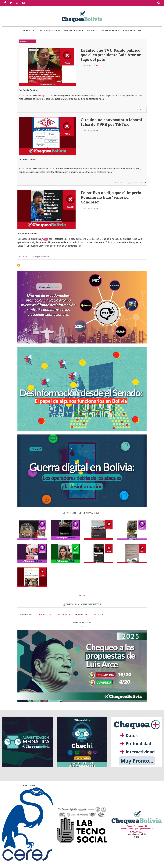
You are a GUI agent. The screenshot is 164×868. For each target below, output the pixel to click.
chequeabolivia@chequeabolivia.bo (137, 829)
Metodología (110, 30)
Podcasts (92, 30)
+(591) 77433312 (137, 831)
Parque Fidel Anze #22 (137, 826)
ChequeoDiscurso (49, 30)
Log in (130, 183)
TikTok (25, 169)
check (97, 66)
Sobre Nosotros (132, 30)
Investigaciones (73, 30)
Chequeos (28, 30)
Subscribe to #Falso (19, 265)
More (81, 595)
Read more (142, 111)
